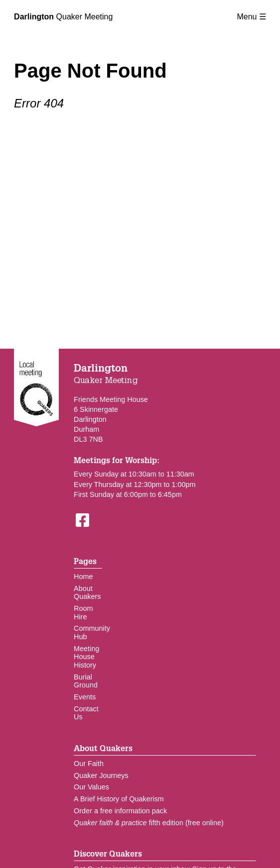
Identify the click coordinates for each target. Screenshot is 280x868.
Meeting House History (86, 657)
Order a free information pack (120, 811)
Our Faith (89, 764)
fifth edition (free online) (149, 823)
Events (85, 697)
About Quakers (87, 593)
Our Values (91, 787)
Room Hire (83, 613)
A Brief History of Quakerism (119, 799)
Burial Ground (86, 681)
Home (83, 577)
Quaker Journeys (101, 775)
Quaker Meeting (63, 17)
